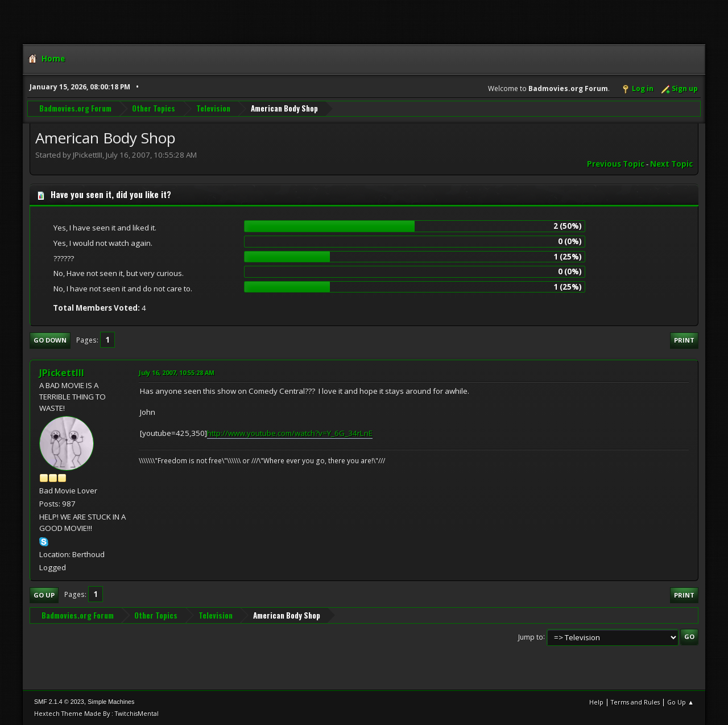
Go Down (50, 340)
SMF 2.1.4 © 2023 (59, 702)
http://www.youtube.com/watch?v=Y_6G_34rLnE (290, 433)
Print (684, 340)
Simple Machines (111, 702)
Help (596, 702)
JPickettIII (62, 373)
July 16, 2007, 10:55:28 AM (177, 372)
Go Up (44, 595)
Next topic (671, 164)
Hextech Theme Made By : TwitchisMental (96, 713)
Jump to (531, 637)
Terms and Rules (635, 702)
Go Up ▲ (681, 702)
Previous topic (616, 164)
